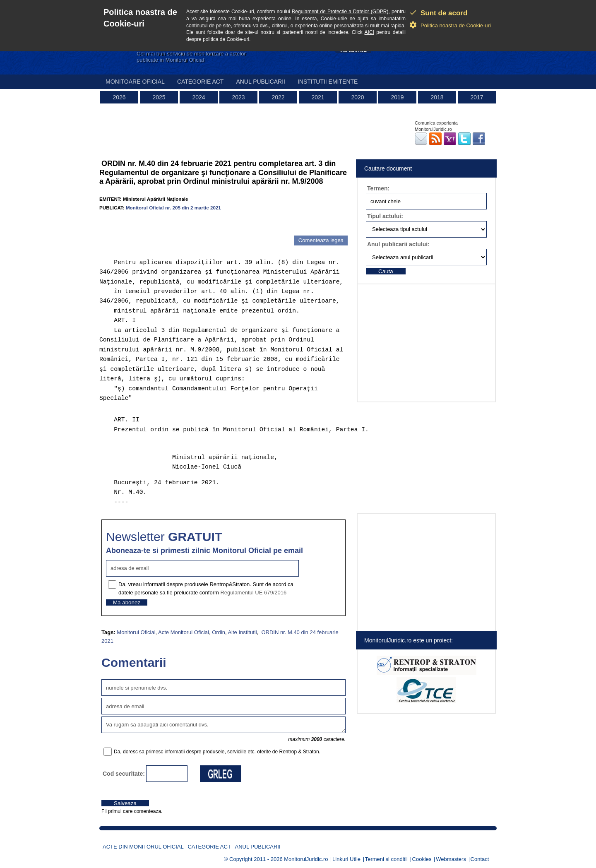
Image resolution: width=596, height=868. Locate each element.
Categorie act (201, 82)
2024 (198, 97)
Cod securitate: (124, 774)
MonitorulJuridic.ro (306, 859)
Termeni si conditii (386, 859)
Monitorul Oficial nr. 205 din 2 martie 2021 (173, 208)
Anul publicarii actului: (398, 244)
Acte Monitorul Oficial (184, 632)
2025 (159, 97)
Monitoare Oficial (135, 82)
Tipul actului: (385, 216)
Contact (480, 859)
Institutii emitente (328, 82)
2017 (477, 97)
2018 (437, 97)
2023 (238, 97)
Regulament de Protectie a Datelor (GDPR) (340, 12)
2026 (119, 97)
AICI (369, 32)
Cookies (422, 859)
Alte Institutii (242, 632)
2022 (278, 97)
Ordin (219, 632)
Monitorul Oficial (136, 632)
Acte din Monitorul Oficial (143, 847)
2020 (357, 97)
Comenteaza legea (321, 240)
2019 (397, 97)
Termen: (378, 188)
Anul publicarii (261, 82)
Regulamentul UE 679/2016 (253, 593)
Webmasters (451, 859)
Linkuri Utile (346, 859)
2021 (318, 97)
